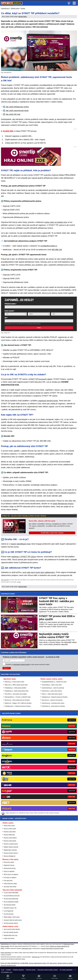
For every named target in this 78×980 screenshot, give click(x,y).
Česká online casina (9, 826)
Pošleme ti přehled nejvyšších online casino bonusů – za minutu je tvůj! (31, 657)
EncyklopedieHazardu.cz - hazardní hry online (54, 682)
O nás (3, 970)
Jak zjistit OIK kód (13, 114)
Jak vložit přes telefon (10, 905)
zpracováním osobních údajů (21, 665)
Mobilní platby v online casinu (12, 917)
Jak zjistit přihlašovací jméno (17, 107)
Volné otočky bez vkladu (10, 884)
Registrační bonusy (9, 865)
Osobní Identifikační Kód (20, 544)
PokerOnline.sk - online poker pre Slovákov (53, 706)
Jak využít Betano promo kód (12, 896)
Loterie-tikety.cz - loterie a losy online (52, 685)
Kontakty (9, 970)
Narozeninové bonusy (10, 868)
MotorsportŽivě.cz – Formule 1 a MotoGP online (18, 697)
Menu (74, 3)
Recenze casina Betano (10, 838)
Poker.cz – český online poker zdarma (52, 694)
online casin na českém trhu (56, 222)
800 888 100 (57, 250)
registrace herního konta (48, 401)
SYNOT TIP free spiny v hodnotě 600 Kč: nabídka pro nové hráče (56, 601)
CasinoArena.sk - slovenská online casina (53, 703)
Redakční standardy (18, 970)
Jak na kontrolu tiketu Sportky (12, 929)
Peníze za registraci (9, 871)
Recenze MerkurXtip (9, 835)
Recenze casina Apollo (10, 841)
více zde (19, 582)
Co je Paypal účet (9, 911)
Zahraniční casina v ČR (10, 908)
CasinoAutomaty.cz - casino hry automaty (53, 688)
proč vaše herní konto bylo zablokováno (39, 572)
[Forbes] (46, 761)
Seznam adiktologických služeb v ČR (39, 963)
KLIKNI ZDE (8, 131)
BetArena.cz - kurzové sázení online (14, 682)
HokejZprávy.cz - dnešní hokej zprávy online (17, 691)
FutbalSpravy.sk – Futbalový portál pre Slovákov (18, 706)
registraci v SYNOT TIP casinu (24, 557)
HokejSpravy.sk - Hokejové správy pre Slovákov (55, 697)
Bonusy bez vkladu (9, 862)
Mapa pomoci (53, 963)
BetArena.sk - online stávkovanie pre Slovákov (17, 700)
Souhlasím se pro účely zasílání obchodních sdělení (28, 665)
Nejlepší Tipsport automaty (11, 847)
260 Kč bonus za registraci (11, 874)
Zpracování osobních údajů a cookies (48, 970)
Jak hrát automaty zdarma (11, 923)
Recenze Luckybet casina (11, 844)
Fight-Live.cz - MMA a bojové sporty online (16, 685)
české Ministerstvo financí (63, 504)
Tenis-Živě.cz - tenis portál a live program (16, 694)
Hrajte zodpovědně (5, 580)
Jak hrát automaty (9, 914)
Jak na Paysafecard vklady (11, 902)
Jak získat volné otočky (10, 887)
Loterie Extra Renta (9, 938)
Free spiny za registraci (10, 877)
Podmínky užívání (31, 970)
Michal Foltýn (23, 17)
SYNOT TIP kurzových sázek (40, 379)
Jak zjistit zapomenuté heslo (17, 111)
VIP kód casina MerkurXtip (11, 899)
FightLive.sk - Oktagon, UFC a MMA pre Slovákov (18, 703)
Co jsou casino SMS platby (11, 893)
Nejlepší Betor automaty (10, 850)
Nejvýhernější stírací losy (11, 935)
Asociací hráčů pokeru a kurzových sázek (52, 948)
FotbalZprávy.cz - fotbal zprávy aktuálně (15, 688)
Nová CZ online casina (10, 829)
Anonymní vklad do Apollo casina (13, 920)
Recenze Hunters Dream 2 (11, 853)
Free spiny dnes (8, 881)
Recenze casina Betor (10, 832)
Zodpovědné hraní (26, 948)
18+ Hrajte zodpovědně (66, 970)
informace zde (36, 957)
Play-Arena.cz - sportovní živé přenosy (52, 700)
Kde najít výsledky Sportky (11, 932)
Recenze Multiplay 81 (10, 856)
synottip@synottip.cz (49, 246)
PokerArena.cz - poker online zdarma (52, 691)
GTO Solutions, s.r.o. (7, 972)
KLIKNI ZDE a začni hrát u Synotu (52, 533)
